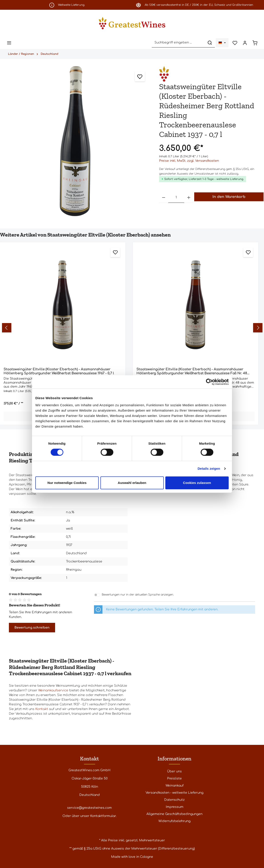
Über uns (174, 771)
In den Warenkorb (229, 197)
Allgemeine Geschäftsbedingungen (174, 814)
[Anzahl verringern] (164, 198)
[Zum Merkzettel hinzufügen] (140, 77)
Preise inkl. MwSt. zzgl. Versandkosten (189, 161)
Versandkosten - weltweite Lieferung (174, 793)
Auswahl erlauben (132, 483)
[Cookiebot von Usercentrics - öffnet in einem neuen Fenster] (209, 382)
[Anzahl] (176, 198)
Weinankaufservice (53, 691)
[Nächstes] (257, 328)
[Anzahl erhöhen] (189, 198)
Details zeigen (209, 469)
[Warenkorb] (255, 43)
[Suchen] (209, 43)
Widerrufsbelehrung (174, 821)
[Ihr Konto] (244, 43)
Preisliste (174, 778)
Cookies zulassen (197, 483)
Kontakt (42, 709)
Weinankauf (175, 786)
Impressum (175, 807)
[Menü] (9, 43)
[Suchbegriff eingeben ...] (177, 43)
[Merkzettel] (234, 43)
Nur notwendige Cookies (67, 483)
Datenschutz (174, 800)
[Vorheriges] (8, 328)
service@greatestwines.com (89, 808)
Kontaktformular (103, 816)
